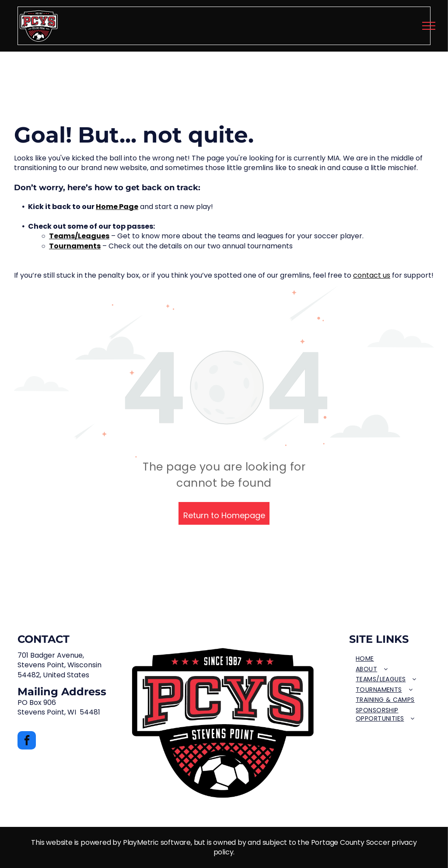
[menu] (429, 26)
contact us (372, 275)
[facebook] (27, 741)
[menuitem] (390, 659)
